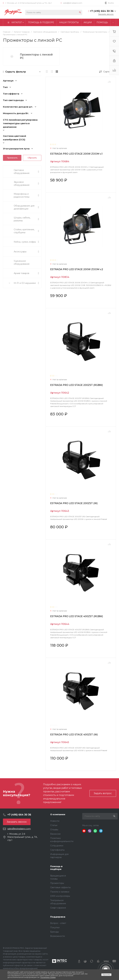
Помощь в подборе (56, 868)
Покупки (55, 927)
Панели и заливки (60, 892)
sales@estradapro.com (73, 3)
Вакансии (55, 834)
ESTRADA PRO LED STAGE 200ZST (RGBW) (76, 385)
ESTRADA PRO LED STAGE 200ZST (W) (74, 503)
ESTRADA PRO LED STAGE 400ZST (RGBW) (77, 616)
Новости (55, 821)
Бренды (54, 932)
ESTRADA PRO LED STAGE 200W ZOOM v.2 (77, 269)
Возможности (58, 936)
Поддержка (58, 917)
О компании (58, 814)
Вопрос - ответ (58, 923)
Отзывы (54, 830)
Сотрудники (57, 846)
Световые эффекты (60, 887)
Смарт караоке (58, 908)
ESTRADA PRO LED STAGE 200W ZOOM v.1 (76, 154)
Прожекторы (57, 883)
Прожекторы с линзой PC (36, 56)
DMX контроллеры (60, 896)
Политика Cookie (48, 977)
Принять (106, 975)
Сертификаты (57, 850)
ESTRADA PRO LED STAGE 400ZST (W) (74, 735)
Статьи (54, 825)
